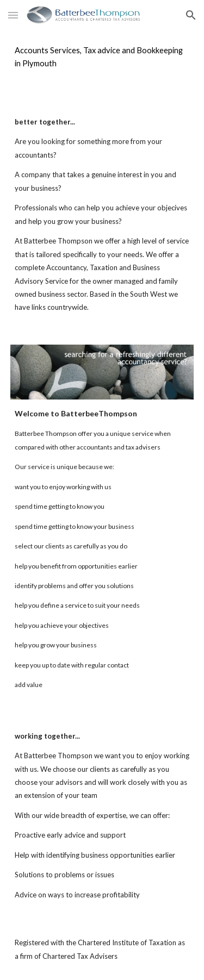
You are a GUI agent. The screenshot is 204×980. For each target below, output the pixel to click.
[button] (13, 15)
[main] (102, 57)
